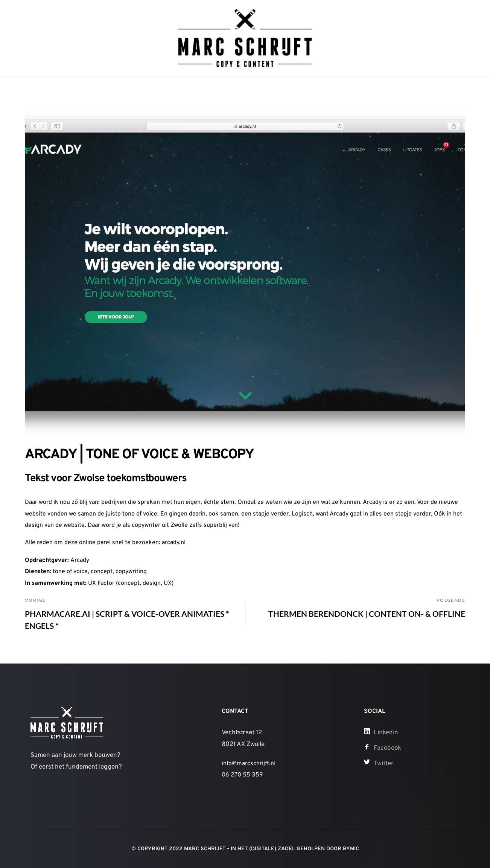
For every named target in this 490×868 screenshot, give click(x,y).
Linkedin (386, 733)
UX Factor (101, 583)
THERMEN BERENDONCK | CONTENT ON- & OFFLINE (367, 614)
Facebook (387, 748)
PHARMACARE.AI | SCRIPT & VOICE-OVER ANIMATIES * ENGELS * (127, 620)
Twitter (384, 764)
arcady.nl (174, 543)
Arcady (80, 560)
